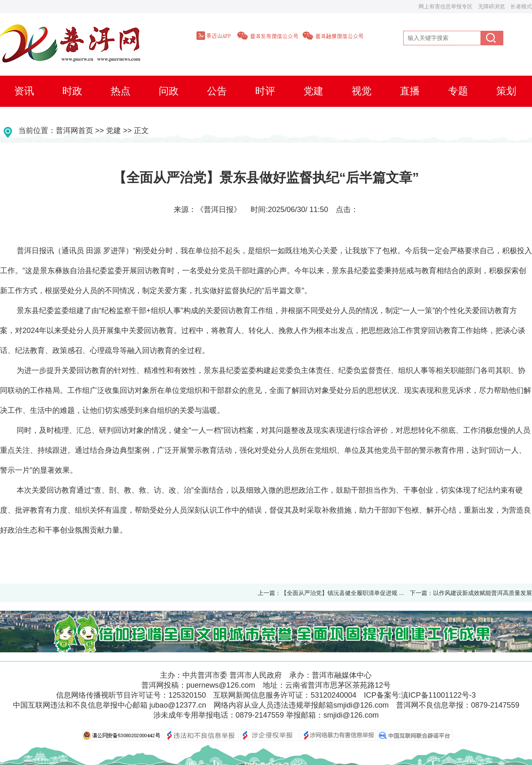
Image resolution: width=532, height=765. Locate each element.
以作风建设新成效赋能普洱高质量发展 (483, 593)
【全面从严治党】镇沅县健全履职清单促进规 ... (342, 593)
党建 (113, 131)
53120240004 (333, 695)
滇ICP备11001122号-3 (438, 695)
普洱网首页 (74, 131)
